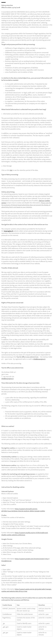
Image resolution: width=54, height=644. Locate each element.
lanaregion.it (9, 231)
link (11, 170)
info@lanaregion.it (39, 359)
